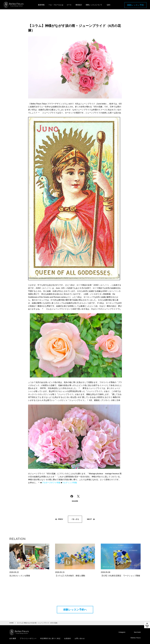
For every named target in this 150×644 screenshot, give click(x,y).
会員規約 (68, 638)
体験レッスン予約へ (75, 610)
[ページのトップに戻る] (147, 625)
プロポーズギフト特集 (51, 483)
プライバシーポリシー (28, 638)
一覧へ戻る (75, 519)
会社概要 (13, 638)
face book (137, 632)
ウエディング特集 (69, 483)
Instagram (122, 632)
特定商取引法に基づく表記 (50, 638)
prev (61, 519)
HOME (11, 623)
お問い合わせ (80, 638)
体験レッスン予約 (135, 5)
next (89, 519)
